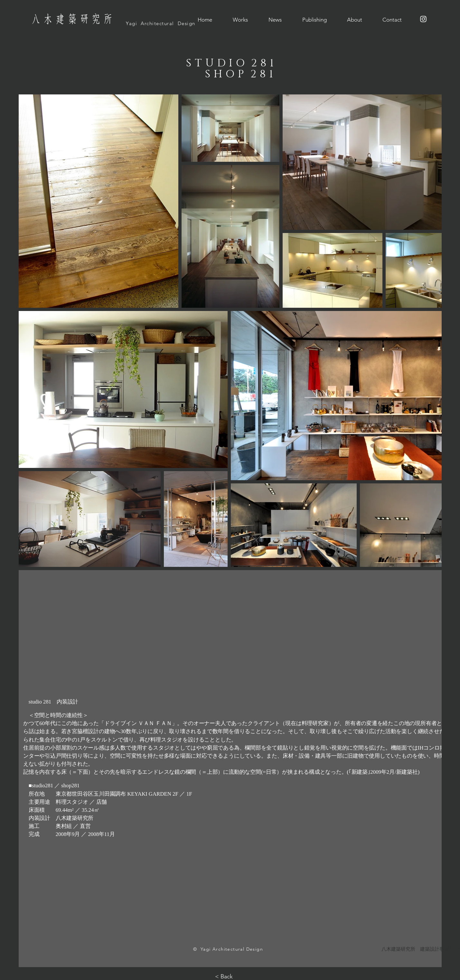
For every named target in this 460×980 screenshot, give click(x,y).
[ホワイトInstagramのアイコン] (423, 19)
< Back (224, 976)
